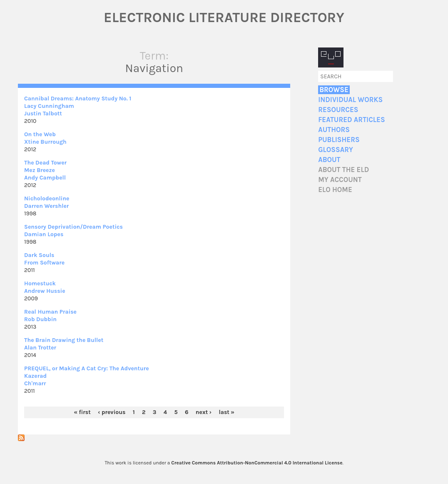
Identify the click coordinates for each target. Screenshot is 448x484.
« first (82, 412)
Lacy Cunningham (49, 106)
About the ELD (343, 170)
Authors (334, 130)
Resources (338, 110)
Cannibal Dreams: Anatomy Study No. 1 (78, 99)
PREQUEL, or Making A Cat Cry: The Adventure (87, 368)
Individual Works (350, 100)
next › (204, 412)
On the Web (40, 134)
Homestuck (40, 283)
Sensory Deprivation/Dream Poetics (73, 227)
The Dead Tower (45, 163)
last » (226, 412)
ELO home (335, 190)
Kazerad (35, 376)
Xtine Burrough (45, 142)
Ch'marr (35, 383)
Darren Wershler (46, 206)
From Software (44, 263)
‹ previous (112, 412)
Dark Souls (39, 255)
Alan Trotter (40, 348)
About (329, 160)
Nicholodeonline (47, 198)
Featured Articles (351, 120)
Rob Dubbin (40, 319)
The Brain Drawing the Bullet (64, 340)
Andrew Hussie (45, 291)
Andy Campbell (45, 178)
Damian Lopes (44, 234)
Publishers (339, 140)
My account (340, 180)
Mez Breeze (40, 170)
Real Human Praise (50, 312)
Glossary (336, 150)
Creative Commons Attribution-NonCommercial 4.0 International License (257, 463)
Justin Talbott (43, 114)
